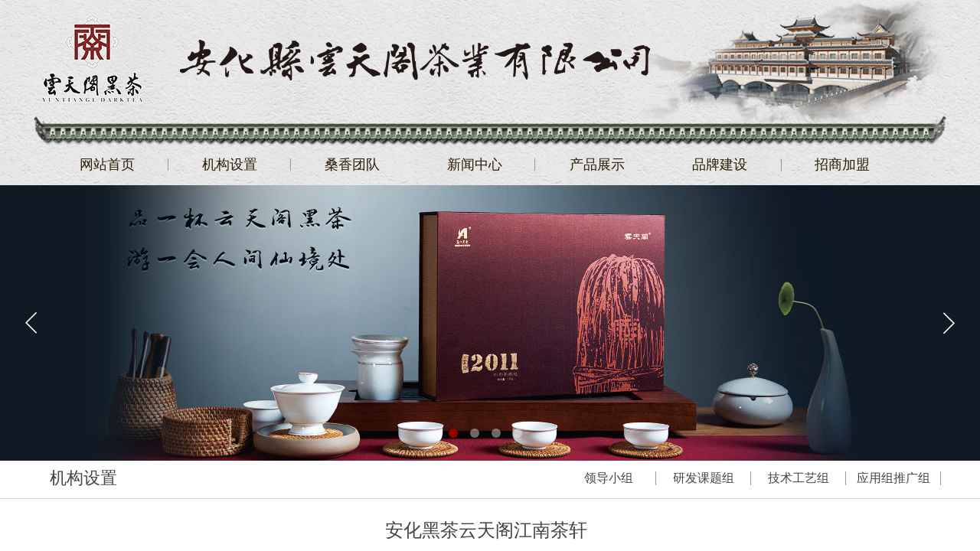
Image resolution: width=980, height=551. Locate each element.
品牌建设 (720, 165)
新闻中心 (475, 165)
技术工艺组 (799, 478)
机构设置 (230, 165)
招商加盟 (842, 165)
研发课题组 (704, 478)
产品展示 (597, 165)
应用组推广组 (893, 478)
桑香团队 (352, 165)
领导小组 (609, 478)
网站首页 (107, 165)
